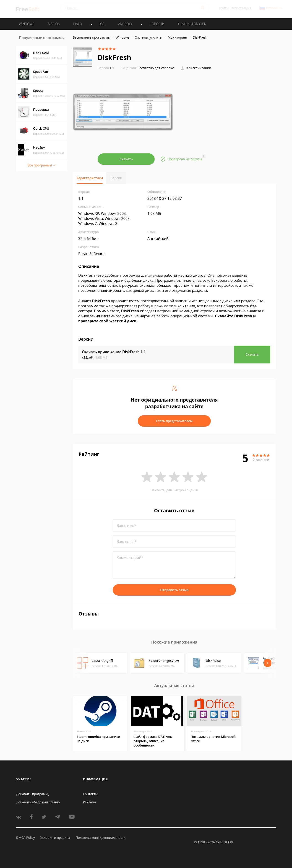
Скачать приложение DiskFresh (114, 352)
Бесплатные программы (92, 37)
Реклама (90, 802)
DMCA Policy (26, 838)
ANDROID (125, 24)
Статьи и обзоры (192, 24)
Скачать (126, 159)
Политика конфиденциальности (100, 838)
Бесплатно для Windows (156, 68)
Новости (157, 24)
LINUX (78, 24)
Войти (224, 8)
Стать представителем (174, 421)
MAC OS (54, 24)
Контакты (90, 794)
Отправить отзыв (174, 590)
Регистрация (241, 8)
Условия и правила (55, 838)
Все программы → (42, 165)
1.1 (106, 68)
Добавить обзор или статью (38, 802)
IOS (102, 24)
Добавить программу (33, 794)
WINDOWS (27, 24)
